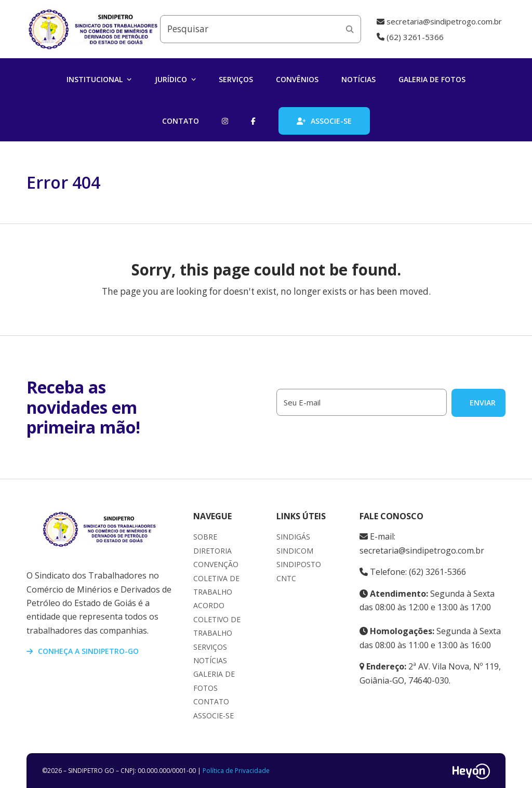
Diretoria (212, 551)
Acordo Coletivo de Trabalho (217, 619)
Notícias (210, 660)
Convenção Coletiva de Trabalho (216, 578)
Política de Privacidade (236, 771)
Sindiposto (299, 564)
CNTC (286, 578)
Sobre (205, 537)
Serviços (210, 647)
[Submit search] (350, 29)
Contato (211, 701)
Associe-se (214, 715)
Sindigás (293, 537)
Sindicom (295, 551)
